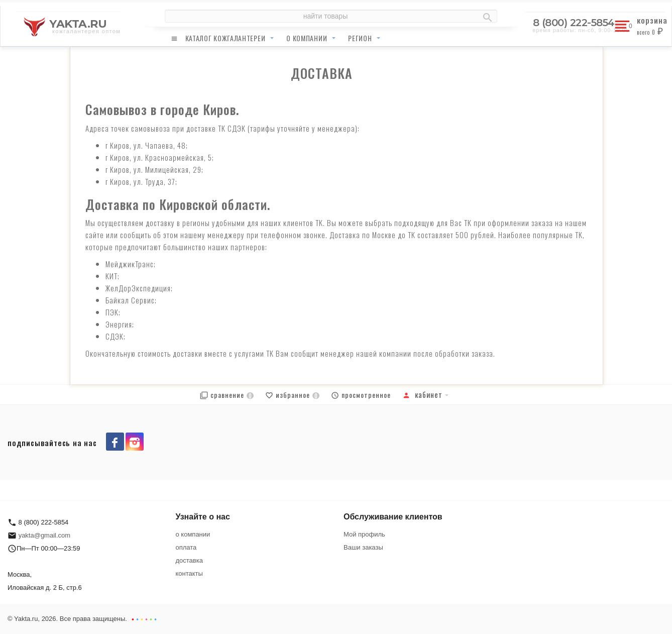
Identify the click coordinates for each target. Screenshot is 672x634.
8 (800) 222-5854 (574, 23)
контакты (189, 573)
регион (360, 38)
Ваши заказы (363, 547)
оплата (186, 547)
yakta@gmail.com (45, 535)
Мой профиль (364, 534)
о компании (307, 38)
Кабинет (422, 394)
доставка (189, 560)
